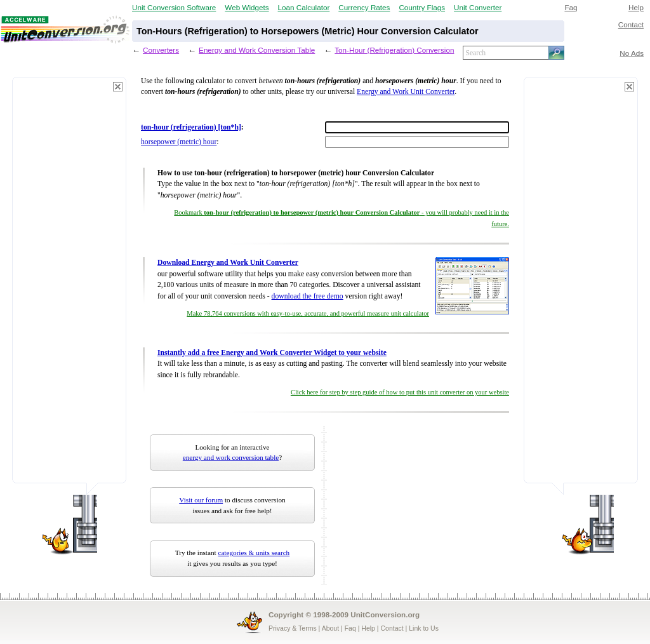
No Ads (632, 53)
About (330, 628)
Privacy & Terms (293, 628)
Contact (631, 24)
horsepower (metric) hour (179, 142)
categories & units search (254, 553)
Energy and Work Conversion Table (257, 50)
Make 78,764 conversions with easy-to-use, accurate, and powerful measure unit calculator (308, 313)
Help (636, 7)
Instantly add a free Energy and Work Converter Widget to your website (272, 353)
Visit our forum (201, 500)
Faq (571, 7)
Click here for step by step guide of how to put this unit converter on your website (400, 392)
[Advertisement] (69, 286)
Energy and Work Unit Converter (406, 92)
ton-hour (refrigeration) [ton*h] (191, 127)
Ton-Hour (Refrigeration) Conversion (394, 50)
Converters (161, 50)
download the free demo (308, 296)
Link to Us (424, 628)
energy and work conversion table (231, 457)
